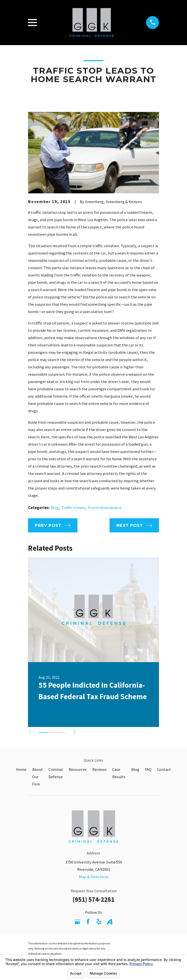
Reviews (99, 769)
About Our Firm (37, 777)
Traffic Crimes (73, 508)
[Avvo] (109, 922)
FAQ (148, 769)
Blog (55, 508)
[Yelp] (99, 922)
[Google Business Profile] (77, 922)
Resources (78, 769)
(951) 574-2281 (93, 899)
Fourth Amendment (105, 508)
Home (21, 769)
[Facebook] (88, 922)
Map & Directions (94, 877)
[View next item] (75, 732)
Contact (164, 769)
